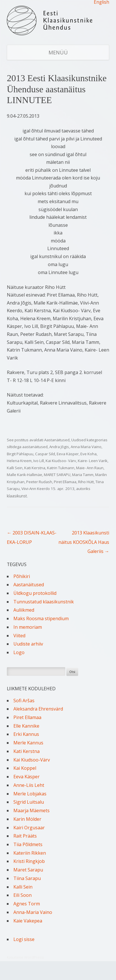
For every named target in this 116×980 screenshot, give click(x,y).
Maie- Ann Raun (90, 468)
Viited (19, 636)
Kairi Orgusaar (29, 828)
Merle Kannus (28, 743)
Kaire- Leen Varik (93, 461)
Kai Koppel (25, 768)
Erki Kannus (26, 734)
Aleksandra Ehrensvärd (38, 709)
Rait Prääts (25, 836)
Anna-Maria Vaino (33, 912)
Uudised (79, 440)
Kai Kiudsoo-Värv (32, 760)
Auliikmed (24, 610)
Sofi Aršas (24, 701)
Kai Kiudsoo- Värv (61, 461)
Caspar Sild (45, 454)
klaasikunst (17, 496)
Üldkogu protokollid (35, 593)
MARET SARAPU (57, 475)
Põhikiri (22, 576)
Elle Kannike (26, 726)
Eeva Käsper (68, 454)
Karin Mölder (27, 819)
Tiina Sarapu (27, 878)
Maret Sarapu (28, 870)
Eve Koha (88, 454)
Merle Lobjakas (30, 794)
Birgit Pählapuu (20, 454)
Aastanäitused (57, 440)
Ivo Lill (39, 461)
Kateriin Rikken (30, 853)
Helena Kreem (19, 461)
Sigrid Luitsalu (29, 802)
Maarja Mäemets (31, 810)
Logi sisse (24, 939)
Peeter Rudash (39, 482)
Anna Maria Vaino (86, 447)
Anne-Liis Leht (29, 785)
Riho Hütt (86, 482)
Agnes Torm (27, 904)
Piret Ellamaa (65, 482)
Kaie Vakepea (28, 921)
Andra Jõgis (59, 447)
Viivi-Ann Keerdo (36, 489)
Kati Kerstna (35, 468)
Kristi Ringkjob (29, 861)
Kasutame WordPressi (25, 957)
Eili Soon (23, 895)
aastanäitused (35, 447)
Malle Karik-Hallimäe (25, 475)
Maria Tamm (83, 475)
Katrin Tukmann (61, 468)
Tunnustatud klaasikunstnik (44, 602)
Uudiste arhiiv (28, 644)
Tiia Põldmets (28, 844)
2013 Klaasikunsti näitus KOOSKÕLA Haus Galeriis (84, 542)
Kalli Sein (15, 468)
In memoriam (28, 627)
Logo (19, 652)
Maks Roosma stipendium (41, 618)
